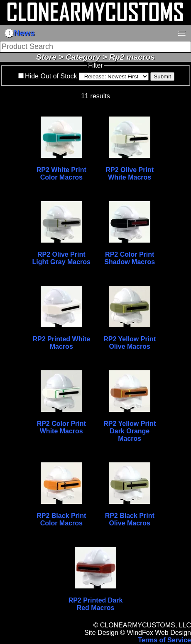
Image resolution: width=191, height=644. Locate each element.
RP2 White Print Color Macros (61, 174)
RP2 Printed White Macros (61, 343)
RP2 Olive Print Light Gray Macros (61, 258)
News (20, 33)
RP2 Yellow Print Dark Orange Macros (130, 431)
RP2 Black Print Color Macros (61, 519)
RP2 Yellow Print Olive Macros (130, 343)
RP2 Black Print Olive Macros (130, 519)
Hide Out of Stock (51, 76)
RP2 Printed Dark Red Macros (96, 604)
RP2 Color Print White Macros (61, 427)
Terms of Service (164, 640)
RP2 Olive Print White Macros (130, 174)
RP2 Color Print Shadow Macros (130, 258)
